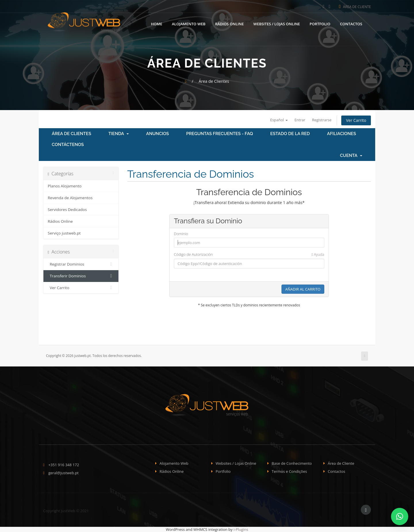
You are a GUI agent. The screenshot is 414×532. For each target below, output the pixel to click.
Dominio (181, 234)
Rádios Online (229, 23)
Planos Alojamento (65, 186)
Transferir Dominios (81, 276)
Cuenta (351, 155)
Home (157, 23)
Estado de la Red (290, 134)
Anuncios (157, 134)
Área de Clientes (71, 134)
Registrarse (322, 120)
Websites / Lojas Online (277, 23)
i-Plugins (241, 529)
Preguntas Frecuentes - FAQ (220, 134)
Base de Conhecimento (292, 463)
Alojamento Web (189, 23)
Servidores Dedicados (67, 210)
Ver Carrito (356, 120)
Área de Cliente (355, 7)
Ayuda (318, 254)
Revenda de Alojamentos (70, 198)
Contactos (351, 23)
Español (279, 120)
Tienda (119, 134)
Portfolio (320, 23)
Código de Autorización (249, 255)
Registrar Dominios (81, 264)
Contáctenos (68, 145)
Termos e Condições (289, 471)
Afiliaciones (342, 134)
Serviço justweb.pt (64, 233)
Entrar (300, 120)
